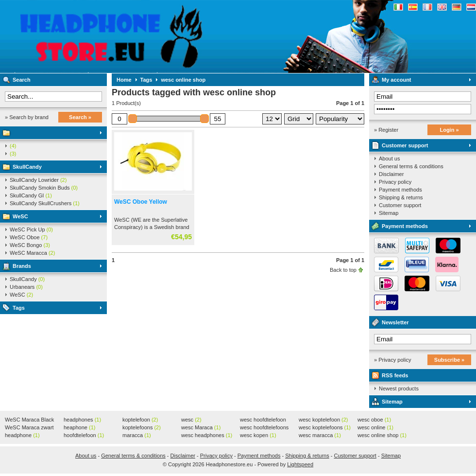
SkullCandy (27, 167)
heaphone (79, 427)
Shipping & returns (401, 197)
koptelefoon (140, 420)
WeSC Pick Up (31, 229)
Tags (19, 308)
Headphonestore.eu (129, 36)
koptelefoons (142, 427)
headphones (82, 420)
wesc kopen (258, 435)
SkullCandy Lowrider (38, 180)
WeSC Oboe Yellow (141, 202)
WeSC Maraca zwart (29, 428)
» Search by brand (27, 117)
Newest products (399, 388)
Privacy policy (395, 182)
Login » (449, 130)
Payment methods (400, 190)
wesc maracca (320, 435)
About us (389, 159)
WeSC (20, 216)
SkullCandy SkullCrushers (45, 203)
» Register (386, 130)
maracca (137, 435)
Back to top (343, 270)
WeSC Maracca (32, 253)
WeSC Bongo (30, 245)
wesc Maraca (201, 427)
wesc (191, 420)
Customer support (405, 145)
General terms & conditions (411, 166)
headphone (22, 435)
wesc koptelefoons (325, 427)
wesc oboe (374, 420)
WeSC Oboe (29, 237)
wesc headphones (207, 435)
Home (124, 80)
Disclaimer (391, 174)
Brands (22, 266)
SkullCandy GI (31, 195)
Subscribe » (449, 360)
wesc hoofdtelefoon (263, 420)
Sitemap (389, 213)
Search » (80, 117)
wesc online (375, 427)
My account (397, 80)
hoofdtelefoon (84, 435)
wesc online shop (183, 80)
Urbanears (26, 287)
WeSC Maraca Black (29, 420)
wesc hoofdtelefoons (264, 428)
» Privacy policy (392, 360)
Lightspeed (300, 464)
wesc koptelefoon (323, 420)
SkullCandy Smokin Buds (44, 188)
